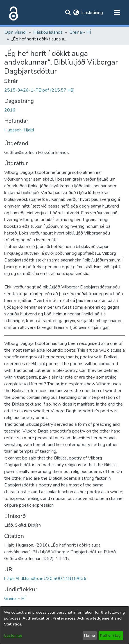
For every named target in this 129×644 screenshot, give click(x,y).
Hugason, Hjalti (19, 130)
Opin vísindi (15, 32)
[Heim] (12, 13)
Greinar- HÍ (80, 32)
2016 (10, 110)
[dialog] (64, 625)
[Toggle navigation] (117, 13)
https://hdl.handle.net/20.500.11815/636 (45, 579)
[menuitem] (76, 13)
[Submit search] (68, 13)
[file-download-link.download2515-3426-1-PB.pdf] (39, 90)
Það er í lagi (111, 635)
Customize (13, 635)
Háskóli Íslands (48, 32)
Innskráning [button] (92, 13)
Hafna (90, 635)
